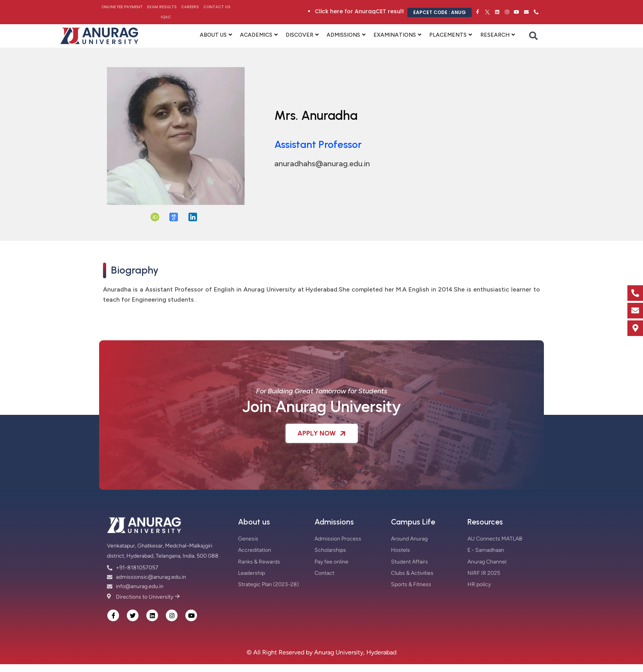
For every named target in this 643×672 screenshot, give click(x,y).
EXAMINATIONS (395, 35)
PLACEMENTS (448, 35)
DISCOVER (299, 35)
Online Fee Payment (122, 7)
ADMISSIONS (343, 35)
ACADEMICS (256, 35)
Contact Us (217, 7)
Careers (190, 7)
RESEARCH (495, 35)
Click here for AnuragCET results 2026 (385, 11)
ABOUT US (213, 35)
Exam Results (162, 7)
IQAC (166, 17)
